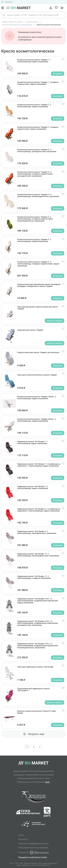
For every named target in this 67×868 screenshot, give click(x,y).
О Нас (21, 835)
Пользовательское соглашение (33, 848)
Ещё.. (48, 782)
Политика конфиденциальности (33, 843)
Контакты (23, 839)
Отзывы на (33, 853)
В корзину (58, 74)
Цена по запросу (54, 321)
